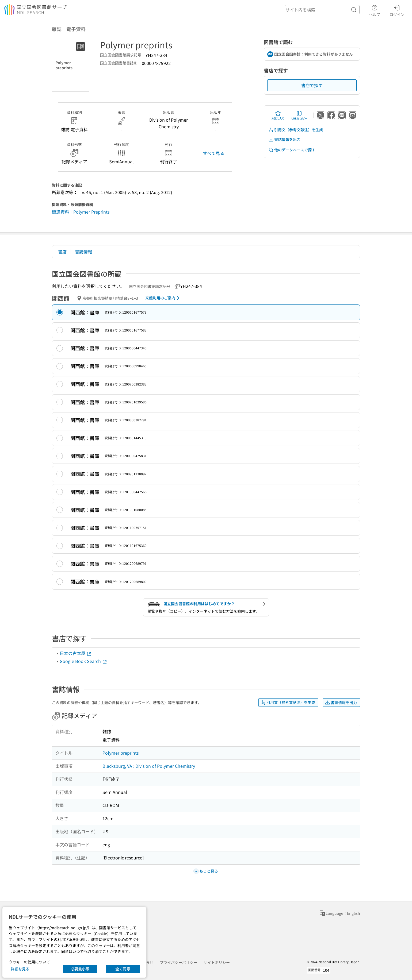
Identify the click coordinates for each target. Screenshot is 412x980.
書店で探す (312, 85)
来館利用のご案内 (163, 298)
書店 (62, 252)
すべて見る (213, 153)
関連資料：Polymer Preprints (81, 212)
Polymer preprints (121, 753)
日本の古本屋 (76, 653)
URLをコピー (299, 115)
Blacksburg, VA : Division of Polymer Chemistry (149, 766)
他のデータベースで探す (292, 150)
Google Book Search (83, 661)
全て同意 (123, 969)
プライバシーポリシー (178, 962)
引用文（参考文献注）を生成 (296, 130)
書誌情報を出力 (284, 139)
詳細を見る (20, 969)
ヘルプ (375, 10)
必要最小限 (80, 969)
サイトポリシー (217, 962)
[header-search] (322, 10)
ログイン (397, 10)
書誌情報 (83, 252)
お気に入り (278, 115)
